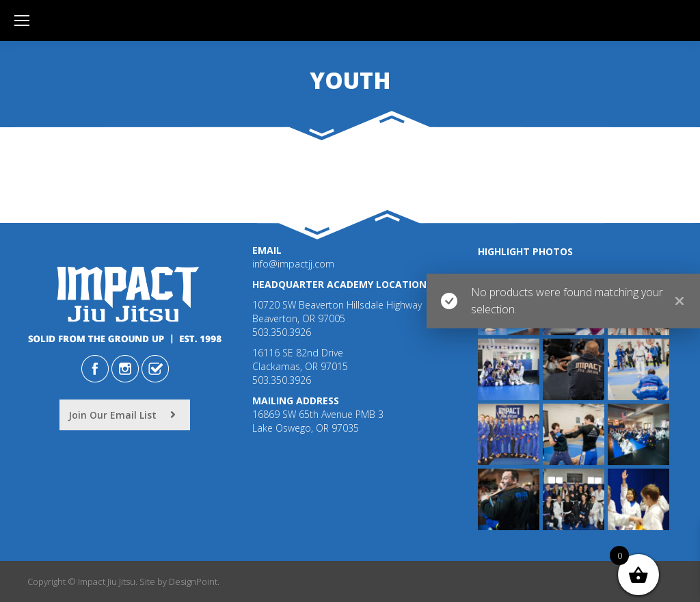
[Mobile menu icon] (22, 21)
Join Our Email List (122, 415)
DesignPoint (193, 581)
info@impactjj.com (293, 264)
